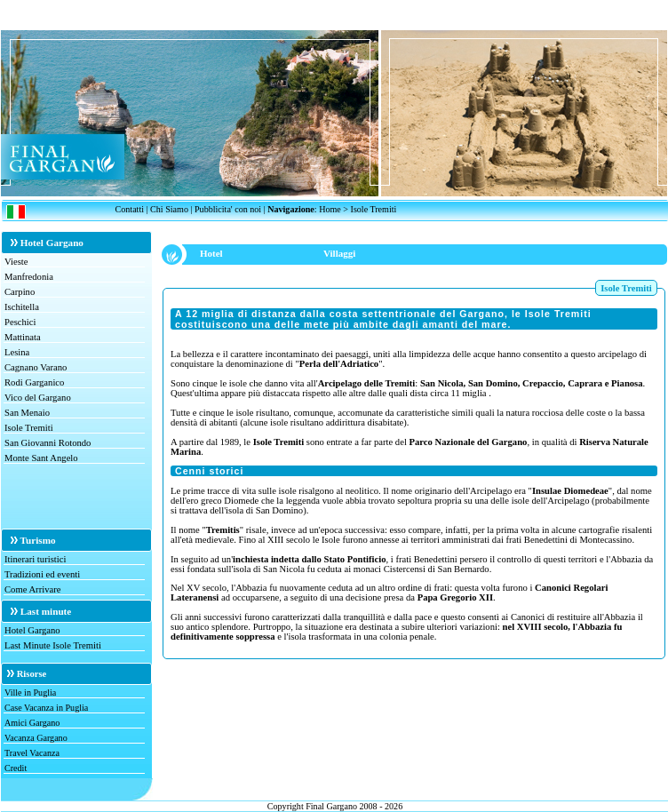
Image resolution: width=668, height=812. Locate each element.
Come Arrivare (32, 589)
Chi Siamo (169, 209)
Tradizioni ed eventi (42, 574)
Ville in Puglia (30, 693)
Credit (16, 768)
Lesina (17, 352)
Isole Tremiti (29, 428)
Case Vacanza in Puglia (46, 708)
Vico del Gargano (38, 398)
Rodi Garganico (34, 382)
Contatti (130, 209)
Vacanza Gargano (36, 738)
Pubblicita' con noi (228, 209)
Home (330, 209)
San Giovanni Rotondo (48, 443)
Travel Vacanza (32, 753)
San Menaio (27, 413)
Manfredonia (29, 277)
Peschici (20, 322)
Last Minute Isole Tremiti (53, 645)
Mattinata (23, 337)
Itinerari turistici (35, 559)
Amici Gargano (32, 723)
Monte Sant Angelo (41, 458)
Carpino (20, 292)
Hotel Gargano (32, 630)
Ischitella (22, 307)
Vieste (16, 262)
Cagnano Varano (36, 367)
